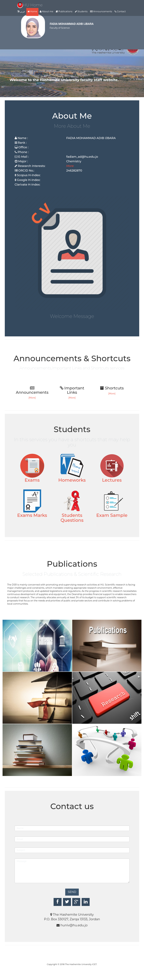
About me (46, 11)
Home (32, 11)
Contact (120, 11)
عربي (21, 11)
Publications (64, 11)
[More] (32, 398)
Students (81, 11)
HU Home (30, 5)
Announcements (101, 11)
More (70, 166)
